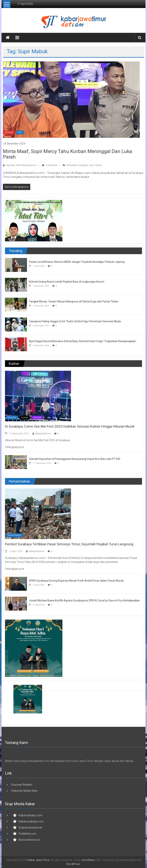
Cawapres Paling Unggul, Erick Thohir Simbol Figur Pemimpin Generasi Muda (75, 321)
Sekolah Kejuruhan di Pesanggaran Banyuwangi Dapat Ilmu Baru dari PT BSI (75, 459)
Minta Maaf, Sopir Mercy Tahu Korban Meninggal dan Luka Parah (67, 154)
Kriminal (9, 132)
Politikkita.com (27, 834)
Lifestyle (37, 417)
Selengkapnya (14, 447)
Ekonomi (12, 417)
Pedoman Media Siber (24, 791)
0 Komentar (50, 165)
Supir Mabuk (96, 165)
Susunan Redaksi (22, 785)
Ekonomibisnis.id (29, 840)
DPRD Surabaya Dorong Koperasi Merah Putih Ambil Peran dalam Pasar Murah (76, 581)
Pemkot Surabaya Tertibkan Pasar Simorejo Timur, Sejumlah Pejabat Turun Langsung (69, 544)
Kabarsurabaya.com (31, 821)
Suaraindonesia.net (30, 828)
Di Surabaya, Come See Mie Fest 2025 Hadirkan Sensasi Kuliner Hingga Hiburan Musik (70, 426)
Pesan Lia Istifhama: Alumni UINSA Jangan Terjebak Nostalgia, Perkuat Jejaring (77, 262)
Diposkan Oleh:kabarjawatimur (21, 165)
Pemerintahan (14, 535)
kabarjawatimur (43, 434)
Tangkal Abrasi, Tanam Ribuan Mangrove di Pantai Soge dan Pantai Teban (74, 301)
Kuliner (25, 417)
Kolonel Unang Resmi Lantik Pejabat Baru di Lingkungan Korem (67, 282)
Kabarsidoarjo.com (30, 815)
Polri (20, 132)
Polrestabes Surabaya (77, 165)
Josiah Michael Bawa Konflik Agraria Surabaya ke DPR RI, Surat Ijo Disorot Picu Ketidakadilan (84, 600)
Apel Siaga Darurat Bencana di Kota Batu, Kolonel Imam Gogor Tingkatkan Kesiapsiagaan (82, 341)
